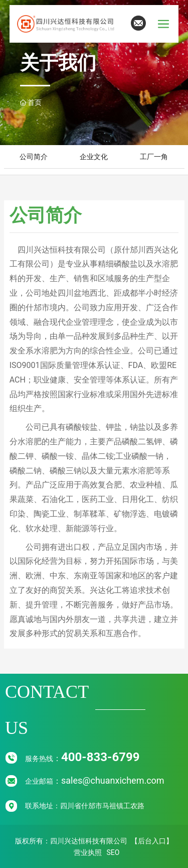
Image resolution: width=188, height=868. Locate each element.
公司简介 (34, 157)
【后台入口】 (152, 841)
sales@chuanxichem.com (113, 780)
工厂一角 (154, 157)
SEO (113, 852)
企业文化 (94, 157)
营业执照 (88, 852)
